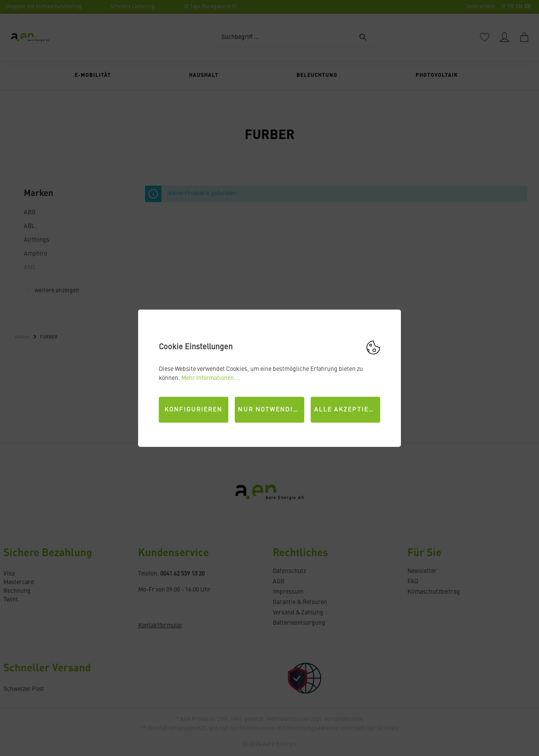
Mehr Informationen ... (211, 378)
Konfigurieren (193, 410)
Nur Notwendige (270, 410)
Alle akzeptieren (347, 410)
